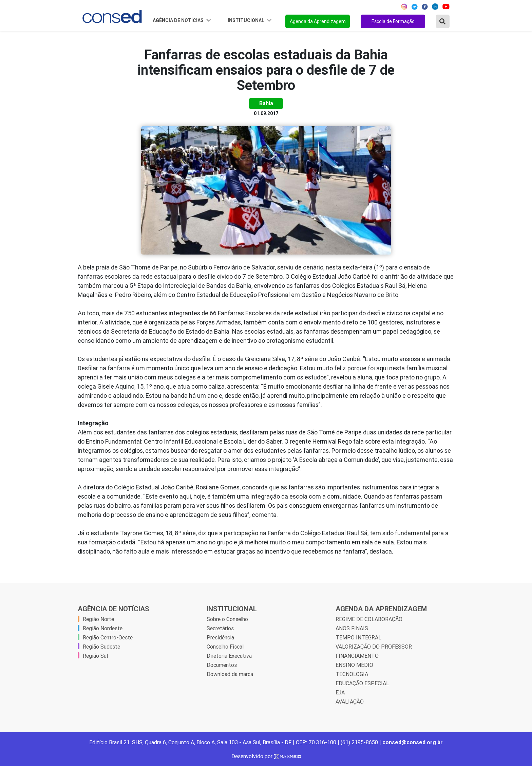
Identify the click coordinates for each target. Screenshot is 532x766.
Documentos (222, 665)
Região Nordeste (103, 628)
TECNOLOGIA (352, 674)
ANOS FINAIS (352, 628)
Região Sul (95, 656)
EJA (340, 692)
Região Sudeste (101, 647)
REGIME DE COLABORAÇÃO (369, 619)
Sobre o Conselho (227, 619)
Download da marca (230, 674)
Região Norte (98, 619)
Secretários (220, 628)
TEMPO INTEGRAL (358, 637)
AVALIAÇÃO (350, 702)
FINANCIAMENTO (357, 656)
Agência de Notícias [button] (179, 20)
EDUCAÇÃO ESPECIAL (362, 683)
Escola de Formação (393, 21)
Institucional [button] (246, 20)
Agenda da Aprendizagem (318, 21)
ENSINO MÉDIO (354, 665)
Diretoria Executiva (229, 656)
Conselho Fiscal (225, 647)
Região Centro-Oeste (108, 637)
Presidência (220, 637)
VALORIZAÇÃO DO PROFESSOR (374, 647)
